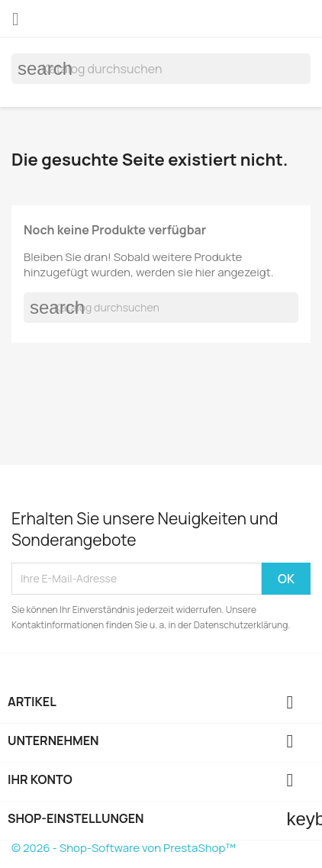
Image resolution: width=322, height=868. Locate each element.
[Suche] (161, 69)
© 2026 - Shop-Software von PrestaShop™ (124, 848)
